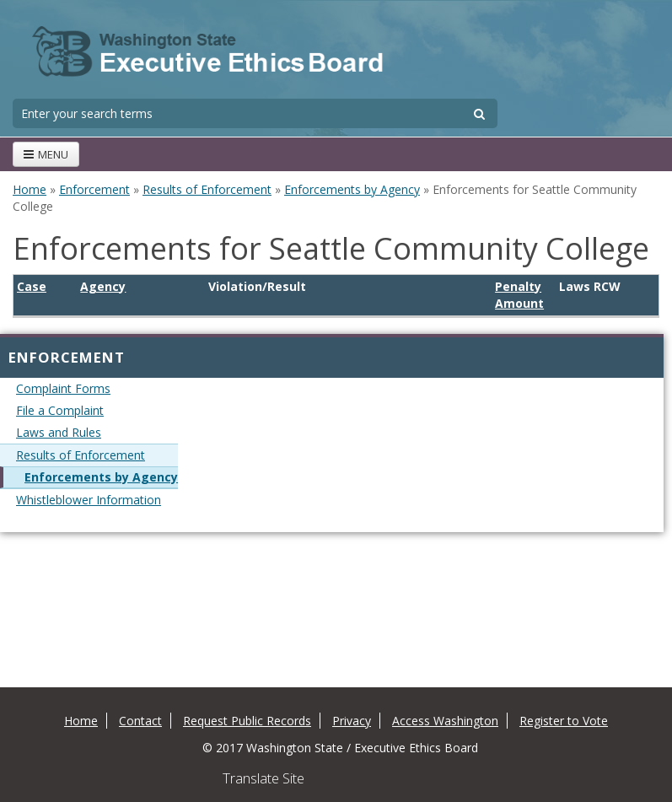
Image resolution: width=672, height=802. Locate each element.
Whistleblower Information (89, 500)
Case (32, 286)
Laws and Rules (59, 432)
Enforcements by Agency (352, 189)
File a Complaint (60, 410)
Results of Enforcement (207, 189)
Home (30, 189)
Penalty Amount (519, 295)
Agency (103, 286)
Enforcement (94, 189)
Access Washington (445, 721)
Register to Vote (564, 721)
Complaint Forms (63, 388)
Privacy (352, 721)
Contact (140, 721)
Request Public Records (247, 721)
